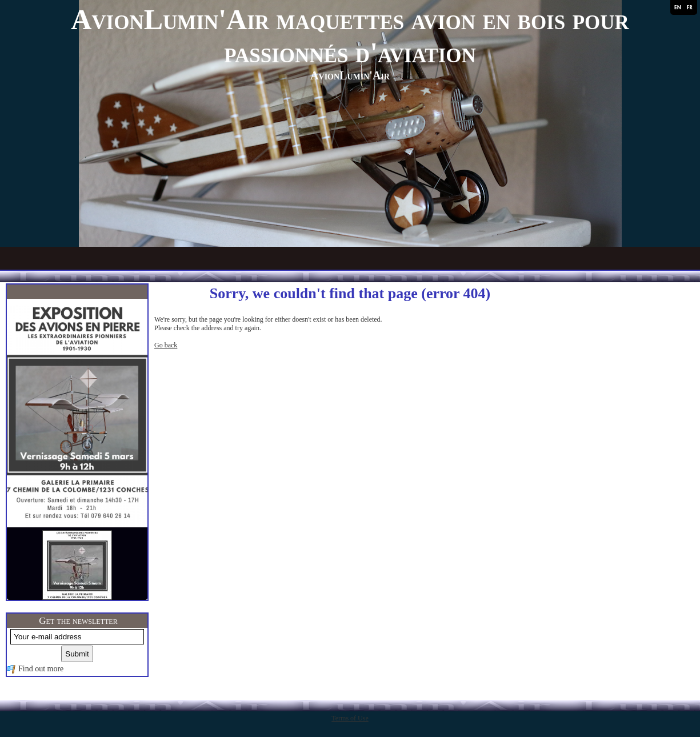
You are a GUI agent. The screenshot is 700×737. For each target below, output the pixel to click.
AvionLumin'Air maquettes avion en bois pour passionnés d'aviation (350, 36)
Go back (166, 345)
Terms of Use (350, 718)
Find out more (41, 669)
